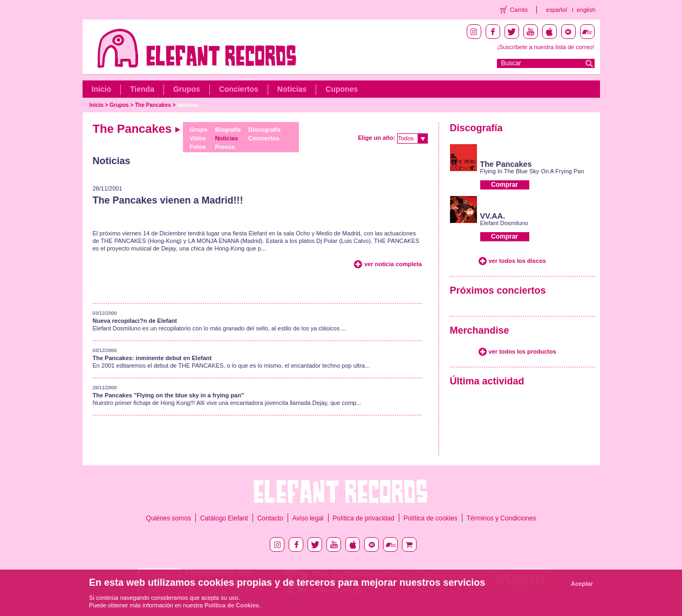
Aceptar (582, 584)
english (586, 10)
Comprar (504, 185)
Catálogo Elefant (224, 518)
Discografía (264, 130)
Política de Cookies (232, 605)
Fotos (197, 147)
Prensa (225, 147)
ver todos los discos (517, 261)
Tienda (142, 89)
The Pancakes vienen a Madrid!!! (168, 200)
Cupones (342, 89)
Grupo (198, 130)
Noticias (292, 89)
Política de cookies (431, 518)
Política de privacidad (364, 518)
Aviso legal (308, 518)
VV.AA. (493, 216)
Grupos (187, 89)
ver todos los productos (523, 351)
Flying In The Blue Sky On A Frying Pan (532, 171)
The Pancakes (153, 105)
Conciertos (239, 89)
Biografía (228, 130)
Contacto (270, 518)
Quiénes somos (169, 518)
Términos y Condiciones (502, 518)
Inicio (102, 89)
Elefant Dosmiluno (504, 223)
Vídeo (197, 138)
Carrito (519, 10)
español (557, 10)
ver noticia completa (393, 264)
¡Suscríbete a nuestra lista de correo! (545, 47)
